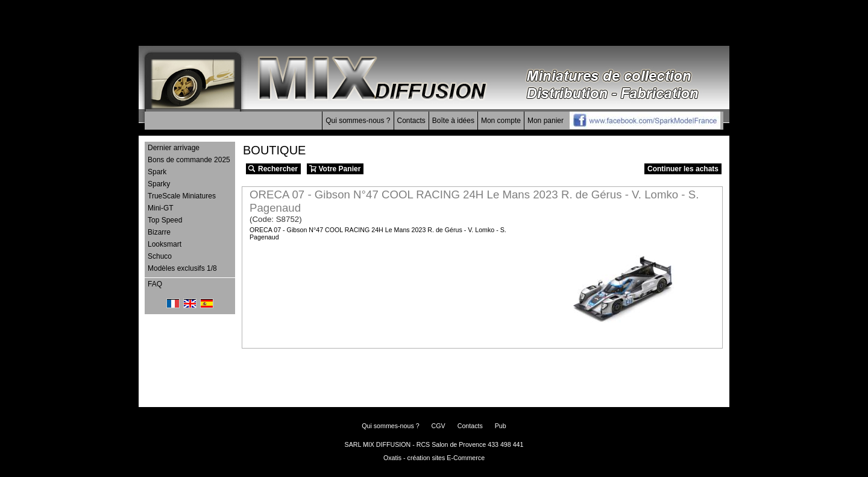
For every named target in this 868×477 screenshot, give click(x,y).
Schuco (160, 256)
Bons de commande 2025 (189, 160)
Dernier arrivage (174, 148)
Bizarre (159, 232)
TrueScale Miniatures (182, 196)
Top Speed (165, 220)
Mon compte (501, 121)
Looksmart (165, 244)
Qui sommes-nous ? (358, 121)
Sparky (159, 184)
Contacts (411, 121)
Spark (157, 172)
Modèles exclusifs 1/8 (182, 268)
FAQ (155, 284)
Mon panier (546, 121)
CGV (439, 426)
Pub (501, 426)
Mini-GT (161, 208)
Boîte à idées (453, 121)
